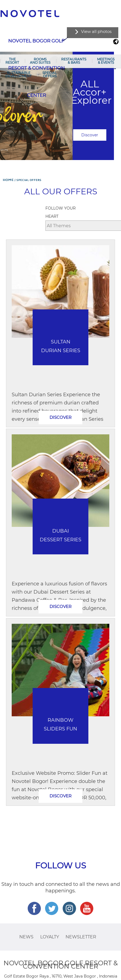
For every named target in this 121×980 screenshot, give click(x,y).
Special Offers (50, 74)
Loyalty (50, 937)
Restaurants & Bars (74, 61)
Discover (90, 135)
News (26, 937)
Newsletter (81, 937)
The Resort (12, 61)
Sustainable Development (18, 74)
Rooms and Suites (40, 61)
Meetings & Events (106, 61)
